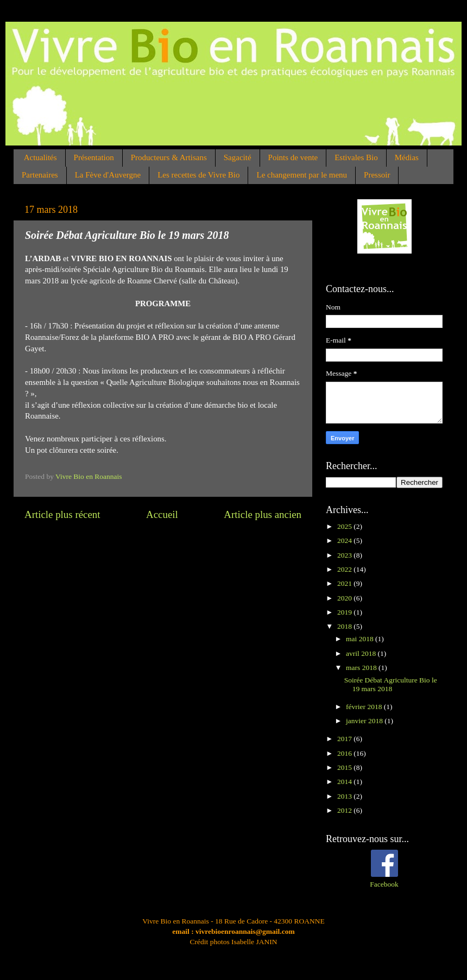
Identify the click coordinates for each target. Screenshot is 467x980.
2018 (345, 626)
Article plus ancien (263, 514)
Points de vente (293, 157)
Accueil (162, 514)
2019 (345, 612)
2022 (345, 569)
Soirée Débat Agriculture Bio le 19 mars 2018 (391, 684)
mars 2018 (362, 668)
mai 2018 (361, 639)
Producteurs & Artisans (169, 157)
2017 (345, 739)
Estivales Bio (356, 157)
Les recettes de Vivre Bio (198, 175)
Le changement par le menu (302, 175)
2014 (345, 782)
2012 (345, 810)
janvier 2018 (365, 721)
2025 (345, 526)
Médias (407, 157)
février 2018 (365, 707)
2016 (345, 753)
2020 (345, 598)
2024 (345, 540)
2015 (345, 767)
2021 (345, 583)
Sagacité (238, 157)
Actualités (40, 157)
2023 (345, 555)
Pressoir (377, 175)
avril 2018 (362, 653)
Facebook (384, 884)
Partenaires (40, 175)
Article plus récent (62, 514)
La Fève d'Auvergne (108, 175)
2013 (345, 796)
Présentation (94, 157)
